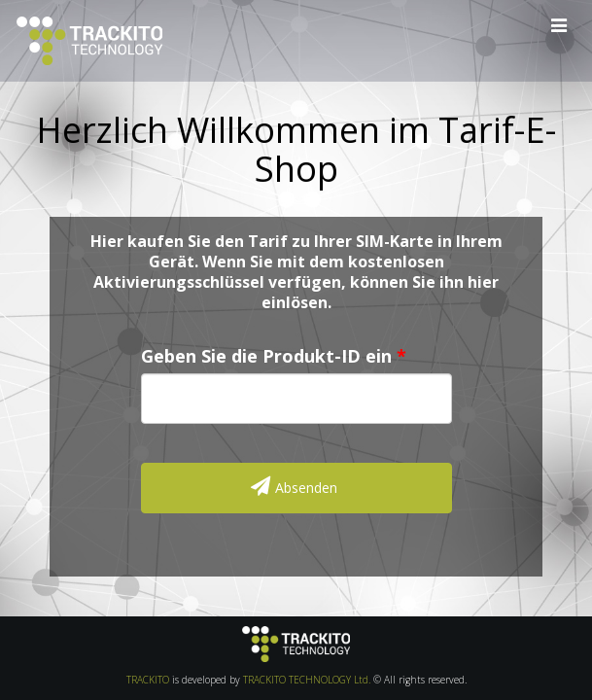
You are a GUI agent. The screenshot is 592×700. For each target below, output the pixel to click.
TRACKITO (148, 680)
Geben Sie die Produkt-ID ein (266, 356)
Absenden (294, 487)
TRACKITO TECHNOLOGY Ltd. (307, 680)
